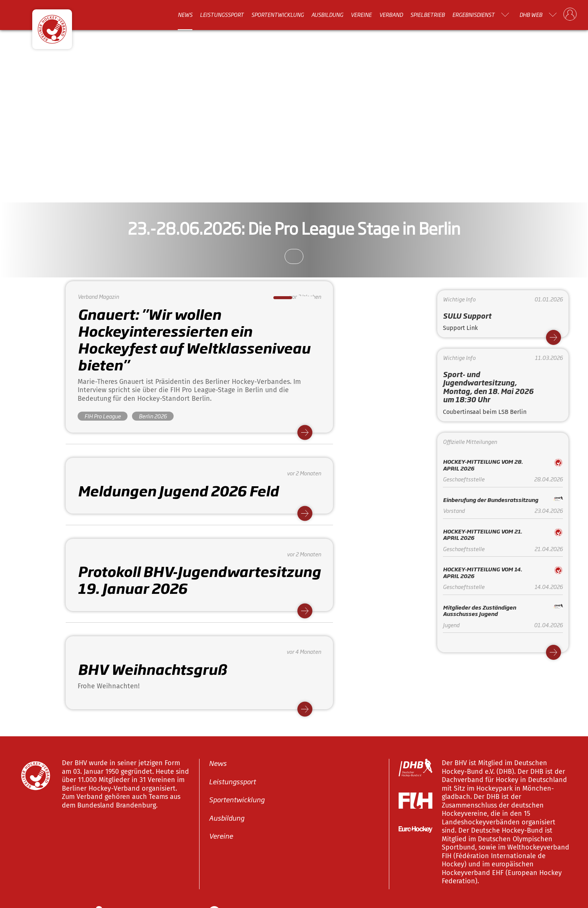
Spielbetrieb (427, 15)
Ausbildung (327, 15)
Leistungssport (222, 15)
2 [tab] (300, 300)
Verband (391, 15)
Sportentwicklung (277, 15)
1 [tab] (277, 300)
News (185, 15)
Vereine (361, 15)
